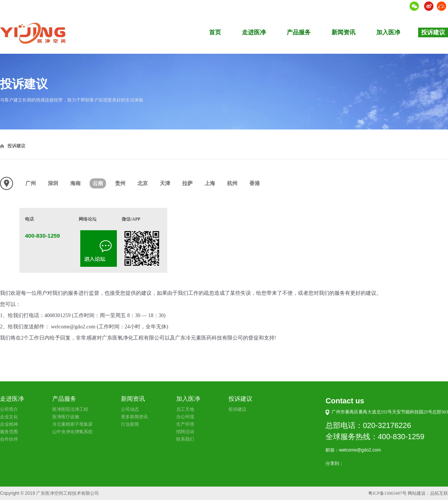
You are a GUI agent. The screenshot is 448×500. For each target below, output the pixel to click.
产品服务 (299, 32)
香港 (255, 183)
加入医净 (388, 32)
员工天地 (185, 409)
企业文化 (9, 417)
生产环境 (185, 424)
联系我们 (185, 439)
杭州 (232, 183)
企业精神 (9, 424)
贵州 (120, 183)
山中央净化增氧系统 (72, 432)
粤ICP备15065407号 (387, 493)
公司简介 (9, 409)
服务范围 (9, 432)
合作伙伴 (9, 439)
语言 (400, 6)
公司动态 (130, 409)
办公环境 (185, 417)
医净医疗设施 (66, 417)
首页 (215, 32)
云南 (98, 183)
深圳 (53, 183)
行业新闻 (130, 424)
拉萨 (187, 183)
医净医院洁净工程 (70, 409)
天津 (165, 183)
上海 (210, 183)
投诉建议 (433, 32)
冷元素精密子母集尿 (72, 424)
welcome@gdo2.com (360, 450)
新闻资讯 (343, 32)
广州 (31, 183)
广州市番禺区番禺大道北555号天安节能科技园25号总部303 (390, 412)
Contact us (345, 401)
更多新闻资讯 (134, 417)
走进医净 (254, 32)
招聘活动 (185, 432)
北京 (143, 183)
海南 (75, 183)
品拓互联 (439, 493)
